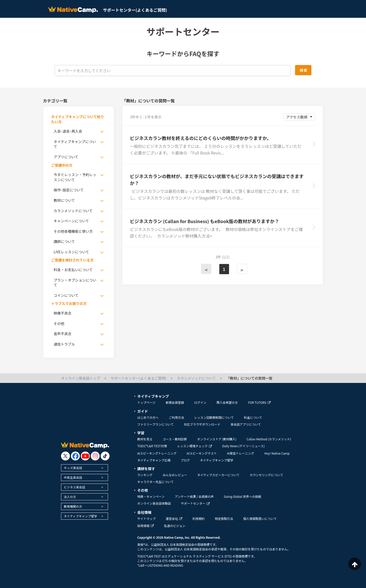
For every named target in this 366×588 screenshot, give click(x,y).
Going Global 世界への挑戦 (243, 496)
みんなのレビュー (175, 475)
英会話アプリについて (246, 424)
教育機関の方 (73, 506)
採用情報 (146, 526)
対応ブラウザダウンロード (202, 424)
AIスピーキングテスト (202, 453)
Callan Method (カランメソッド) (269, 439)
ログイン (200, 402)
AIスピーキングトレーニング (157, 453)
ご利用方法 (176, 417)
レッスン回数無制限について (214, 417)
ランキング (145, 475)
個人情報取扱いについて (260, 519)
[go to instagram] (95, 456)
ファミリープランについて (155, 424)
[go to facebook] (75, 456)
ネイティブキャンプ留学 (80, 516)
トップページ (146, 402)
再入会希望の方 (227, 402)
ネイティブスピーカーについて (218, 475)
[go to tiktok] (105, 456)
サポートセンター (195, 503)
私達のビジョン (175, 526)
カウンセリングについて (266, 475)
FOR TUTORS (259, 402)
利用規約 (199, 519)
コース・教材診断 (175, 439)
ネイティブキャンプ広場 (154, 460)
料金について (253, 417)
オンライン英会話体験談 (154, 503)
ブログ (185, 460)
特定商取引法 (224, 519)
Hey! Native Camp (277, 453)
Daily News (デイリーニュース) (243, 446)
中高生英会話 (73, 477)
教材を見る (145, 439)
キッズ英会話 (73, 468)
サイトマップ (146, 519)
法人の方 (70, 497)
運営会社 (174, 519)
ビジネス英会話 (74, 487)
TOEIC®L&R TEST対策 (152, 446)
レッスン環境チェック (195, 446)
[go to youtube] (85, 456)
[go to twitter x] (65, 456)
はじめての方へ (148, 417)
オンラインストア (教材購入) (217, 439)
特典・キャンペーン (151, 496)
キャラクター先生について (155, 482)
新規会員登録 (175, 402)
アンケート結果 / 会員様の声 (194, 496)
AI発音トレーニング (241, 453)
